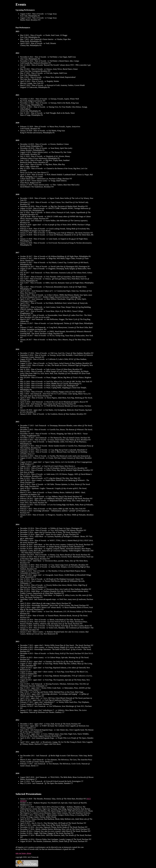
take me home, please (23, 853)
